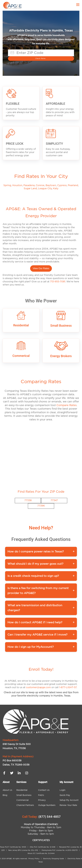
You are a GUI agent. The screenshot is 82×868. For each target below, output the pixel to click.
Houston (17, 185)
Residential (21, 325)
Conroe (40, 185)
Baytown (51, 185)
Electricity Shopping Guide (54, 859)
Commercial (22, 800)
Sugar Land (30, 189)
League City (45, 189)
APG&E (9, 859)
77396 (41, 506)
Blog (5, 795)
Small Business (61, 326)
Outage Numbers (47, 805)
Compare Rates (67, 405)
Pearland (73, 185)
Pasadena (29, 185)
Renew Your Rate (68, 805)
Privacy (42, 800)
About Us (7, 790)
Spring (7, 185)
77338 (28, 500)
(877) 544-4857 (50, 817)
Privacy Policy (34, 859)
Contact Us (44, 790)
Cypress (62, 185)
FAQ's (41, 795)
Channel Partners (25, 805)
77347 (54, 500)
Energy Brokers (61, 356)
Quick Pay (65, 795)
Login (62, 790)
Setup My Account (69, 800)
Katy (56, 189)
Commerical (21, 356)
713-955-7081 (58, 282)
